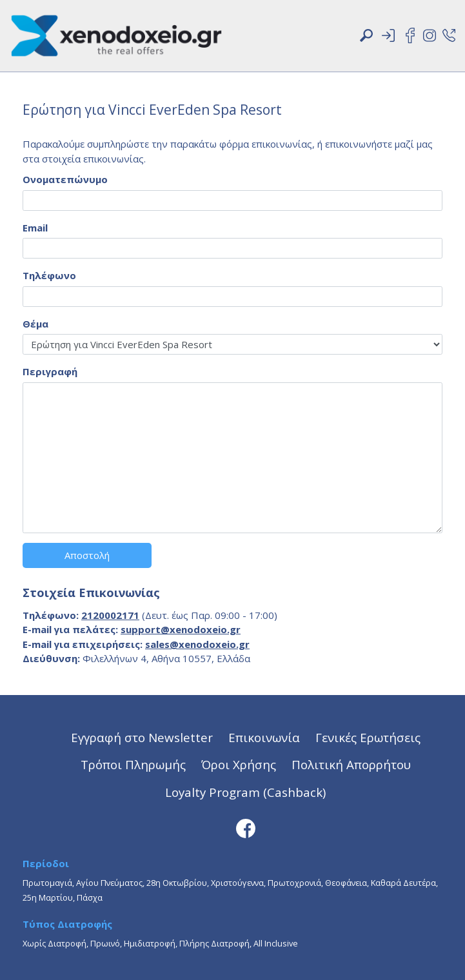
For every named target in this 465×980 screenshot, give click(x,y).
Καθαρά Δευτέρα (403, 883)
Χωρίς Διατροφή (54, 943)
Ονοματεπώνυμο (65, 179)
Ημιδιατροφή (150, 943)
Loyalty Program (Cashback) (245, 792)
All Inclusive (276, 943)
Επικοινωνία (264, 737)
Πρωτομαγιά (47, 883)
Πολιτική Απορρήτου (351, 764)
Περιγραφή (50, 371)
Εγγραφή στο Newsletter (142, 737)
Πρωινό (105, 943)
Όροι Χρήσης (239, 764)
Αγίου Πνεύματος (109, 883)
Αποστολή (87, 555)
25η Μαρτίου (48, 897)
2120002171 (110, 615)
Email (35, 228)
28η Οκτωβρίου (177, 883)
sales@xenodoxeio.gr (197, 644)
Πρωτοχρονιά (294, 883)
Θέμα (35, 324)
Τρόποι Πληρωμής (133, 764)
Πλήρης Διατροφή (214, 943)
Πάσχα (90, 897)
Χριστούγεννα (237, 883)
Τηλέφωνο (49, 275)
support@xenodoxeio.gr (181, 629)
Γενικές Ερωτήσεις (368, 737)
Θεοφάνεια (346, 883)
